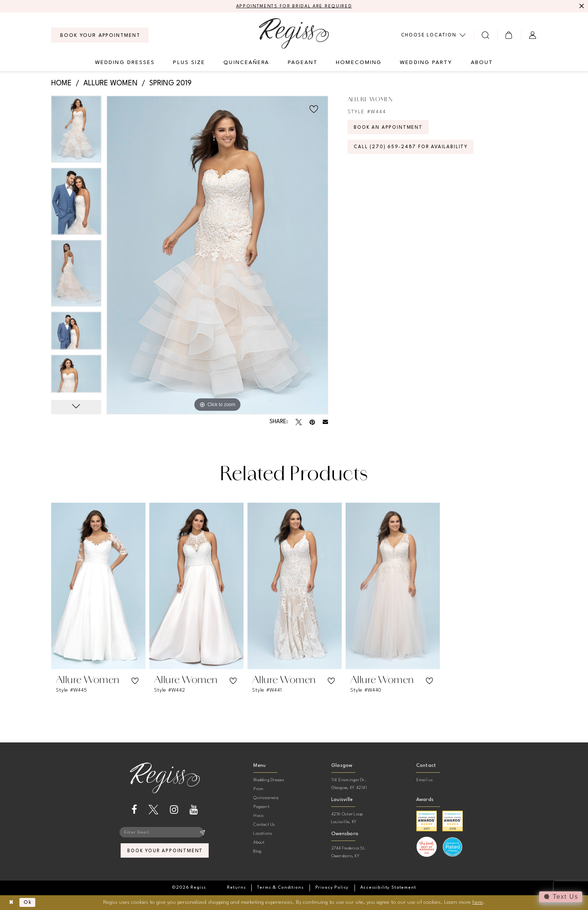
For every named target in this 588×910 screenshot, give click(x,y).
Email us (425, 781)
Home (61, 84)
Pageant (261, 807)
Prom (258, 790)
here (478, 902)
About (259, 843)
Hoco (258, 816)
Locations (263, 834)
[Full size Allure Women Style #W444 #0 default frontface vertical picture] (217, 255)
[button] (509, 35)
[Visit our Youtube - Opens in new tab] (194, 810)
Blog (257, 852)
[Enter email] (165, 833)
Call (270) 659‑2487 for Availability (414, 150)
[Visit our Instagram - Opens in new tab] (174, 810)
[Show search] (486, 35)
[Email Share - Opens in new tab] (325, 422)
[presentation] (98, 586)
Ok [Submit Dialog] (30, 903)
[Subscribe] (203, 833)
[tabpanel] (76, 132)
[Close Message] (581, 7)
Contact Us (264, 825)
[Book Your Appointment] (100, 36)
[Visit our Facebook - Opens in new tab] (134, 810)
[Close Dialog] (12, 903)
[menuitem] (100, 36)
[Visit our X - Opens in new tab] (153, 810)
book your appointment (165, 853)
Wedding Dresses (269, 781)
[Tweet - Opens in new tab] (299, 422)
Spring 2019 (170, 84)
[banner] (294, 34)
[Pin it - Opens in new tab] (312, 422)
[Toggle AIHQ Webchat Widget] (560, 897)
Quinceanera (266, 798)
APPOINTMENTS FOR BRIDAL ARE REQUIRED (294, 7)
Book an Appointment (391, 129)
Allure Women (111, 84)
